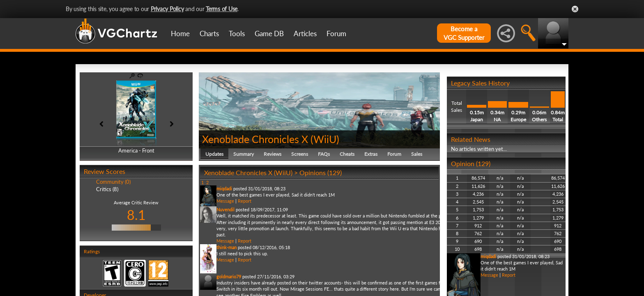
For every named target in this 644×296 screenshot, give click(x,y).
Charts (209, 34)
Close (575, 9)
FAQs (324, 154)
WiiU (325, 139)
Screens (300, 154)
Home (180, 34)
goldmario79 (229, 276)
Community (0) (113, 182)
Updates (214, 154)
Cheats (347, 154)
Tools (237, 34)
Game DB (269, 34)
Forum (336, 34)
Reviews (273, 154)
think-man (227, 247)
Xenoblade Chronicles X (255, 139)
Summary (244, 154)
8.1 (136, 215)
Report (245, 201)
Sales (417, 154)
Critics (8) (107, 189)
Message (225, 201)
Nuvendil (225, 209)
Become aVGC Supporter (464, 33)
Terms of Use (222, 9)
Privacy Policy (167, 9)
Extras (371, 154)
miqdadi (224, 188)
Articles (305, 34)
